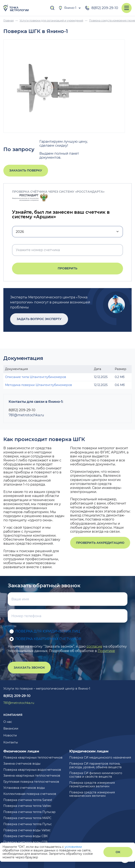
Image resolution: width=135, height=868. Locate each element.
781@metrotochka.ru (26, 415)
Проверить (67, 268)
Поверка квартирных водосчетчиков (32, 770)
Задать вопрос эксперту (39, 319)
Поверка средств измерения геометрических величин (92, 784)
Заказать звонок (29, 668)
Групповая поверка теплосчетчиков (31, 782)
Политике (106, 651)
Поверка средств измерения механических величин (92, 794)
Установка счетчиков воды (24, 788)
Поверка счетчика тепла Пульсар (29, 812)
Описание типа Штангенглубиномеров (36, 377)
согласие (94, 646)
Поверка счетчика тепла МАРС (27, 818)
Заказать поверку (26, 170)
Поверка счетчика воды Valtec (27, 830)
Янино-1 (67, 8)
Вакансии (11, 728)
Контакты (11, 742)
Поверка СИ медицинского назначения (100, 757)
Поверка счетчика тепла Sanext (28, 800)
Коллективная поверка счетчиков (30, 794)
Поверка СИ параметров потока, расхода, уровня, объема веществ (96, 765)
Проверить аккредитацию (100, 543)
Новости (10, 735)
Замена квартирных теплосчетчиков (32, 776)
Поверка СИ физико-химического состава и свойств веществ (96, 775)
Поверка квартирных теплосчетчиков (33, 757)
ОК (118, 852)
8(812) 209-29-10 (101, 8)
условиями (73, 847)
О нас (8, 722)
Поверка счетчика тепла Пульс (28, 824)
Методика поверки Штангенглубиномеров (39, 385)
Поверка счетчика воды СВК (26, 836)
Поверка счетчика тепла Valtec (27, 806)
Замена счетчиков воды (22, 764)
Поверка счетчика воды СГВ (25, 842)
